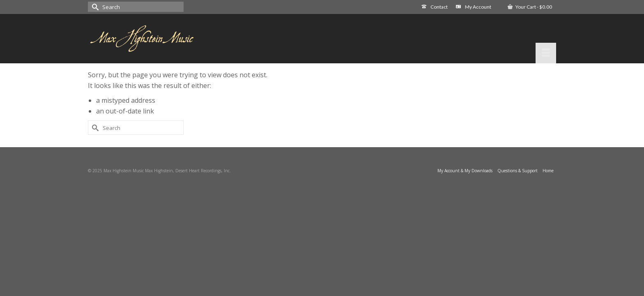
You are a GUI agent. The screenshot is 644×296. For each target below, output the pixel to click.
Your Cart (530, 7)
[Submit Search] (94, 7)
